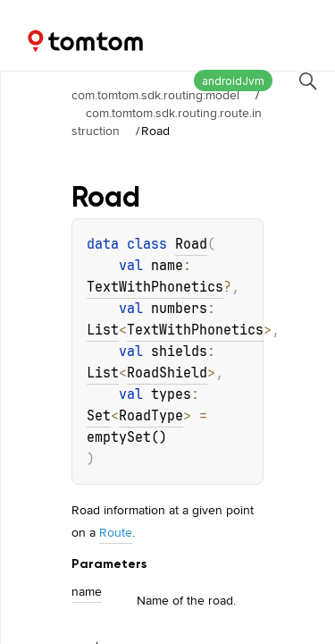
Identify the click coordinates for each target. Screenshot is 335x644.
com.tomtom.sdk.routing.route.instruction (167, 122)
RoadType (151, 416)
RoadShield (167, 373)
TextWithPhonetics (155, 287)
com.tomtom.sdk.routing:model (155, 95)
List (103, 330)
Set (99, 416)
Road (191, 244)
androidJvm (233, 81)
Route (116, 532)
